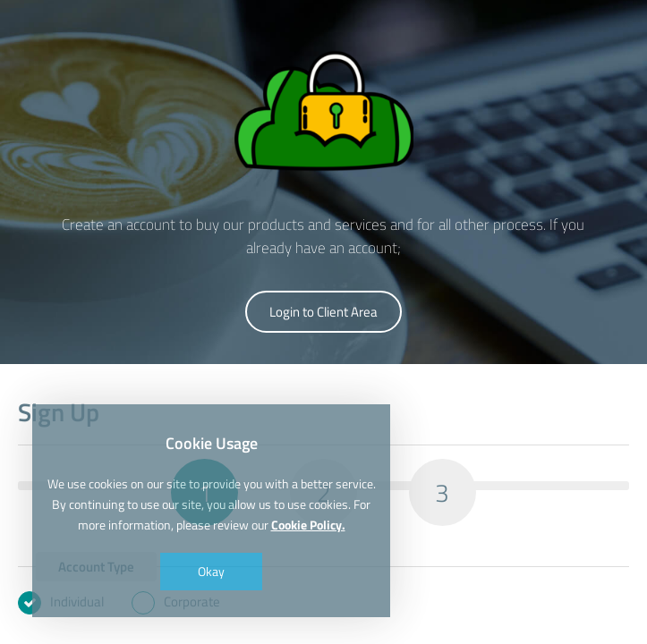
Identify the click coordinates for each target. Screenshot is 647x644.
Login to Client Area (323, 312)
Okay (211, 571)
